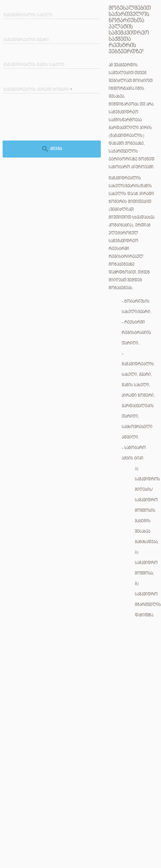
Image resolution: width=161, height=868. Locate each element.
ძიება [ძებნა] (52, 149)
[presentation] (53, 121)
